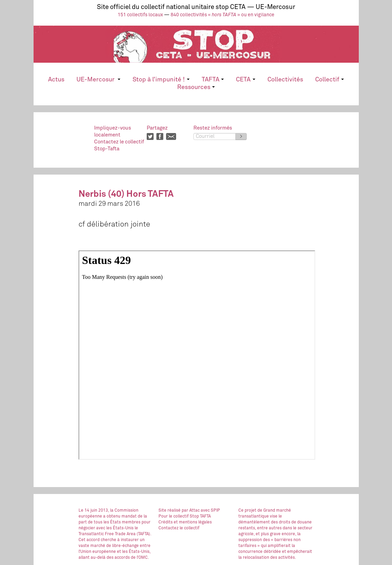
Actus (56, 80)
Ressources (196, 87)
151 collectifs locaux (140, 15)
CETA (245, 80)
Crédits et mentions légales (185, 522)
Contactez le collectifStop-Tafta (119, 145)
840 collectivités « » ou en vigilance (222, 15)
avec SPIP (210, 511)
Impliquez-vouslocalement (113, 131)
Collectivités (285, 80)
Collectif (330, 80)
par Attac (191, 511)
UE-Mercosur (98, 80)
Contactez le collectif (179, 528)
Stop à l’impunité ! (161, 80)
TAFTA (213, 80)
